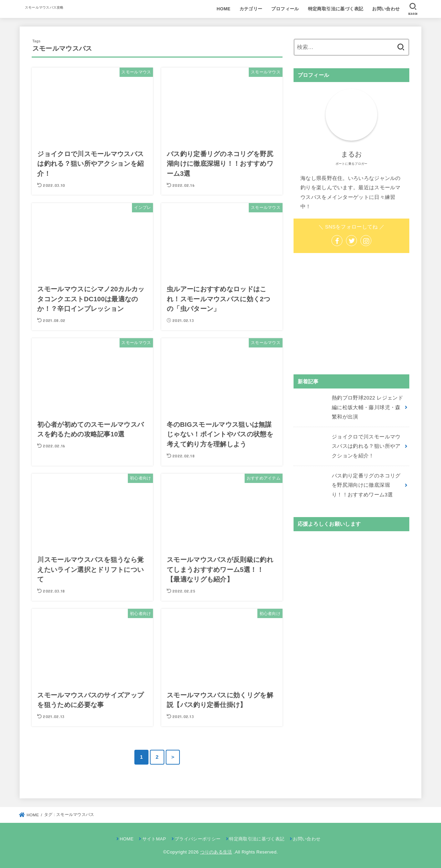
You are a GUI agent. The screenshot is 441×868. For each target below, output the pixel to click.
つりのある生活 (216, 852)
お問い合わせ (386, 9)
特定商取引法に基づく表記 (336, 9)
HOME (224, 9)
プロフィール (285, 9)
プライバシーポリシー (198, 839)
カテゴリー (251, 9)
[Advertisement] (351, 314)
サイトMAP (154, 839)
